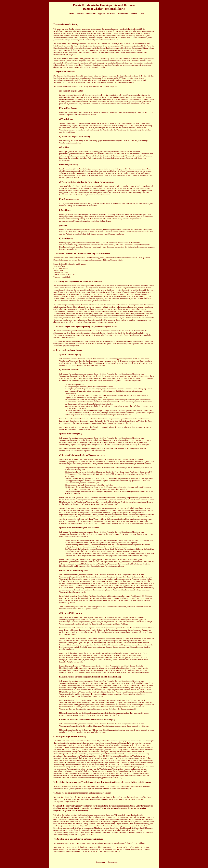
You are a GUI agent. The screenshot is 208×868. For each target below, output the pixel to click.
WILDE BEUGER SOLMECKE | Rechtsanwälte (96, 852)
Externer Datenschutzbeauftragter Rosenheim (81, 849)
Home (72, 14)
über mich (112, 14)
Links (142, 14)
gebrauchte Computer (142, 849)
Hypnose (102, 14)
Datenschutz (113, 862)
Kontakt (134, 14)
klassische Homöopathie (86, 14)
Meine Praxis (123, 14)
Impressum (101, 862)
